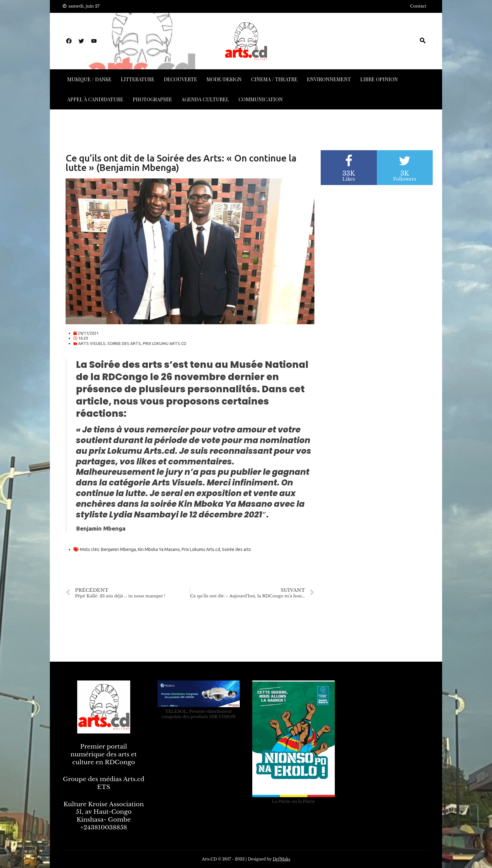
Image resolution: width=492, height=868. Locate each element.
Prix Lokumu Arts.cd (201, 549)
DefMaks (281, 859)
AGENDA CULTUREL (205, 99)
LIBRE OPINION (379, 79)
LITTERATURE (138, 79)
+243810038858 (104, 827)
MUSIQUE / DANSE (89, 79)
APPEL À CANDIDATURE (95, 99)
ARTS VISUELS (92, 343)
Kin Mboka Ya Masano (159, 549)
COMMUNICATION (261, 99)
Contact (418, 6)
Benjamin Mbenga (118, 549)
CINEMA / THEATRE (274, 79)
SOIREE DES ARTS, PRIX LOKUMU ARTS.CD (147, 343)
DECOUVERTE (180, 79)
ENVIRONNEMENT (329, 79)
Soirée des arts (236, 549)
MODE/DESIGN (224, 79)
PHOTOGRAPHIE (152, 99)
